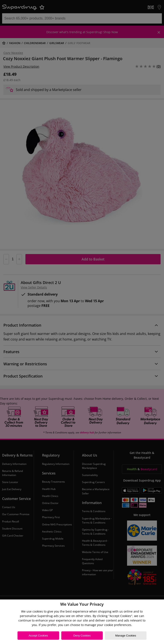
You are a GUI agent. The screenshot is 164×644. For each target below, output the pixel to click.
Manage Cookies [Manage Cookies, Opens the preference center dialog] (126, 636)
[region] (82, 622)
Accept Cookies (38, 636)
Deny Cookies (82, 636)
